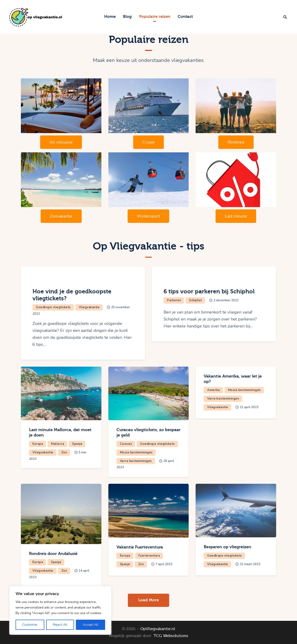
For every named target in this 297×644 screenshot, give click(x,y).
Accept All (91, 625)
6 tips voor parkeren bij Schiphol (209, 291)
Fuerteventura (149, 556)
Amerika (214, 390)
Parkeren (174, 300)
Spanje (77, 444)
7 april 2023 (164, 564)
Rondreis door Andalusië (53, 554)
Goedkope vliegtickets (53, 307)
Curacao (126, 444)
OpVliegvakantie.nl (158, 629)
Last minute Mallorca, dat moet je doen (60, 433)
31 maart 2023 (250, 564)
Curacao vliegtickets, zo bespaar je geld (148, 433)
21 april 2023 (249, 407)
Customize (30, 625)
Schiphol (195, 300)
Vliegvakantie (89, 307)
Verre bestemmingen (136, 461)
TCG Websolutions (171, 636)
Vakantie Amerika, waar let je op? (233, 379)
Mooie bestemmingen (136, 452)
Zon (64, 452)
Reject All (60, 625)
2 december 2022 (226, 300)
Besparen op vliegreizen (228, 547)
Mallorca (58, 444)
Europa (38, 444)
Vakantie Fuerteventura (140, 547)
